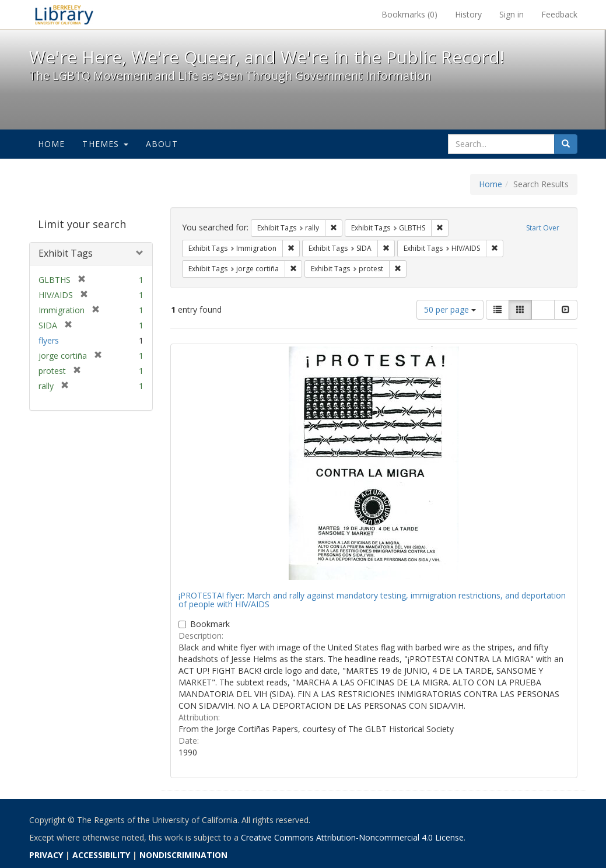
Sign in (512, 14)
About (162, 144)
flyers (49, 340)
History (468, 14)
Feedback (559, 14)
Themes (105, 144)
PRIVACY (46, 855)
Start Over (543, 228)
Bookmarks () (409, 14)
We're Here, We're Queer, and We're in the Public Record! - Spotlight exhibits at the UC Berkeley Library (64, 15)
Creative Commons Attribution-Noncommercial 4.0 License (352, 837)
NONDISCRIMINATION (183, 855)
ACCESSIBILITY (101, 855)
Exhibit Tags (66, 253)
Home (52, 144)
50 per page (450, 309)
